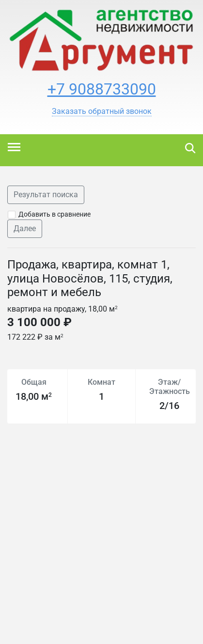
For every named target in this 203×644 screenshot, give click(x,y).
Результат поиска (46, 195)
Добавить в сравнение (55, 214)
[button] (102, 111)
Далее (25, 228)
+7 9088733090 (102, 89)
